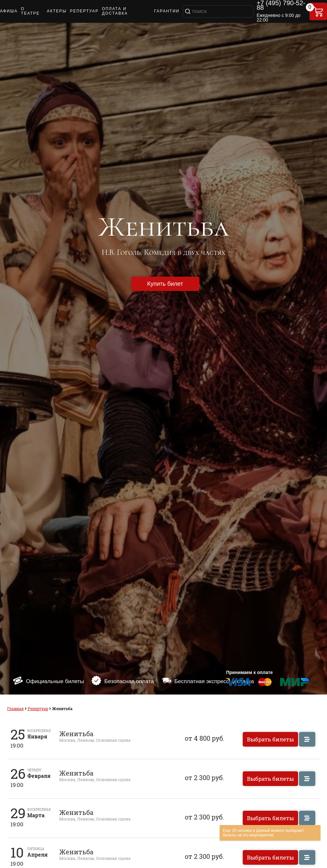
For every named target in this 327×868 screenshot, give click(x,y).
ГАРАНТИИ (167, 11)
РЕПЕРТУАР (84, 11)
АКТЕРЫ (57, 11)
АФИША (9, 11)
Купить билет (165, 284)
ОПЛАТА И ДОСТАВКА (115, 11)
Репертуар (38, 709)
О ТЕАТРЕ (30, 11)
